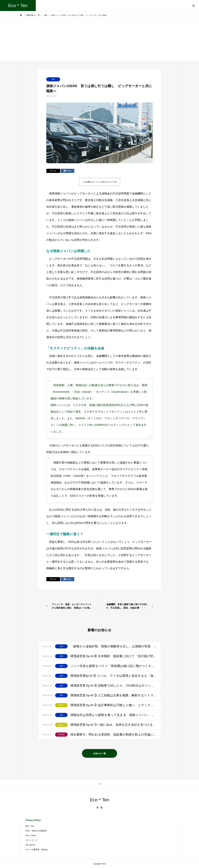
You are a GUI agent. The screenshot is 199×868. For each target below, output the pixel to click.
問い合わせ (31, 845)
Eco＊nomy (31, 835)
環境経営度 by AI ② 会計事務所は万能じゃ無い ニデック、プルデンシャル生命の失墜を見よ (114, 705)
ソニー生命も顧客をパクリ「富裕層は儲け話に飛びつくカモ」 (114, 666)
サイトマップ (32, 840)
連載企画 (61, 705)
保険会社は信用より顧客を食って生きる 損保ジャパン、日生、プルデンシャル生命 (114, 715)
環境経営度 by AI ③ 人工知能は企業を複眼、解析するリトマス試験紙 (114, 695)
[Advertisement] (99, 40)
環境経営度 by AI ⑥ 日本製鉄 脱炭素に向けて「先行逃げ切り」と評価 (114, 656)
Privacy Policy (33, 820)
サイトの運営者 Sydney (37, 850)
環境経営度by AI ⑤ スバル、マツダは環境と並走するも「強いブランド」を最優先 (114, 676)
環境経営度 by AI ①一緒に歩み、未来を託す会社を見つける (112, 725)
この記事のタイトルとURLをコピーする (99, 182)
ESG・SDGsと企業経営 (36, 831)
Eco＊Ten (30, 826)
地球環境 (61, 735)
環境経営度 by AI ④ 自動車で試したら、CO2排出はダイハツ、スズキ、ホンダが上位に (114, 685)
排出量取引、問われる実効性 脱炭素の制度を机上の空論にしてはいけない (114, 734)
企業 (53, 79)
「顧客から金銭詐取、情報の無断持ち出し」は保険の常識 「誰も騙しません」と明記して (114, 646)
